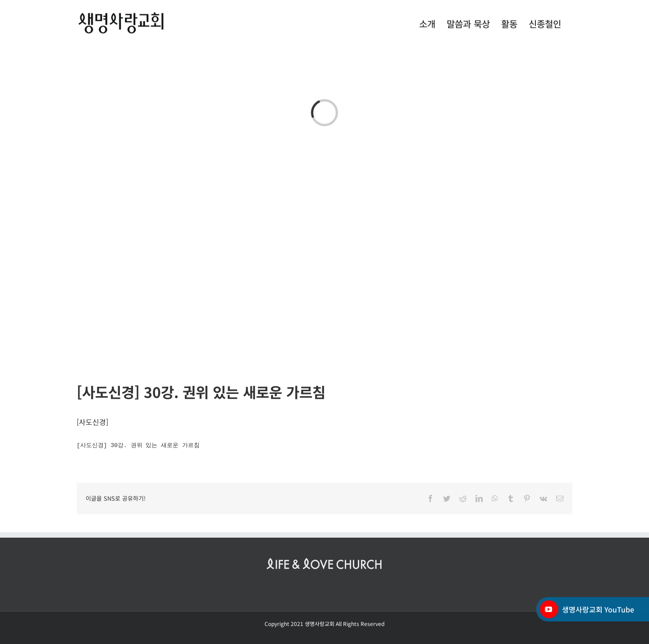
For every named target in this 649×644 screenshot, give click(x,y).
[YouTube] (548, 609)
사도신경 (92, 422)
